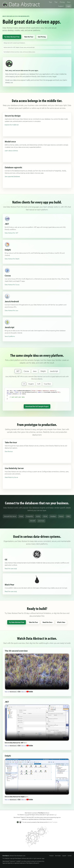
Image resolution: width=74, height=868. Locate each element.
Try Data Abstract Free (12, 37)
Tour (51, 2)
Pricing (62, 2)
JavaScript (54, 371)
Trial (56, 2)
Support (61, 6)
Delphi (43, 371)
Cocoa (26, 371)
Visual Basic (47, 384)
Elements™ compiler (52, 822)
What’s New (61, 622)
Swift (39, 384)
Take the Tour (29, 37)
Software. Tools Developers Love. (14, 856)
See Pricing (42, 37)
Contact (70, 856)
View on (13, 692)
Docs (69, 2)
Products (51, 856)
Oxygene (31, 384)
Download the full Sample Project (37, 406)
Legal (55, 815)
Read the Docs (47, 622)
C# (24, 384)
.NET (18, 371)
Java (35, 371)
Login (68, 6)
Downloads (58, 856)
